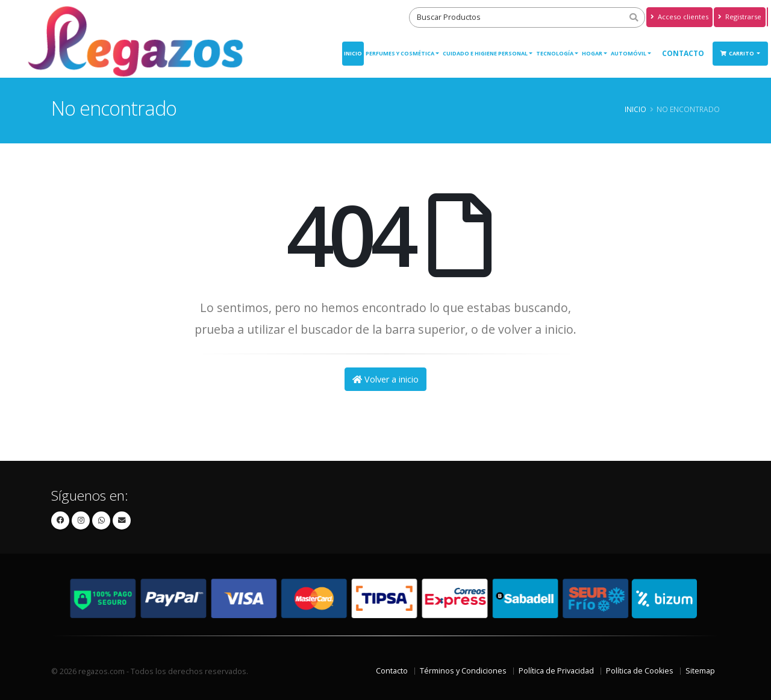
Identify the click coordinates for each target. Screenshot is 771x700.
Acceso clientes (679, 17)
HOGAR (592, 53)
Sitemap (700, 671)
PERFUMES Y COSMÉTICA (400, 53)
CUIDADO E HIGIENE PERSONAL (485, 53)
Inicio (353, 53)
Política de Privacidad (556, 671)
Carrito (738, 53)
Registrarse (740, 17)
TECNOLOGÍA (555, 53)
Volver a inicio (385, 379)
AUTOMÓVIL (629, 53)
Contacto (683, 53)
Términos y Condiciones (463, 671)
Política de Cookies (640, 671)
